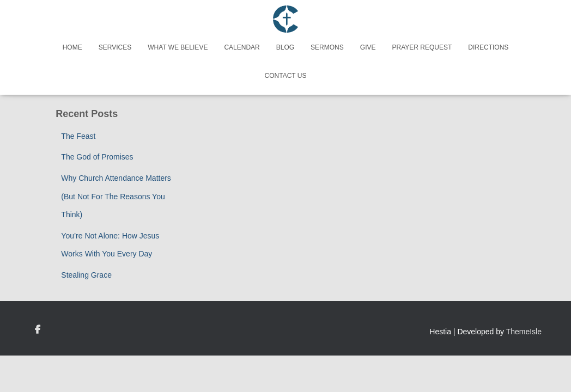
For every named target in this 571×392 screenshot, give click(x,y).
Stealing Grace (86, 275)
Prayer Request (422, 47)
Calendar (242, 47)
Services (115, 47)
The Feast (78, 136)
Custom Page (38, 330)
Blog (285, 47)
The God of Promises (97, 157)
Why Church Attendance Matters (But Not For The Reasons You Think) (116, 196)
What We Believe (178, 47)
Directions (488, 47)
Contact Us (286, 76)
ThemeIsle (524, 332)
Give (368, 47)
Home (72, 47)
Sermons (327, 47)
